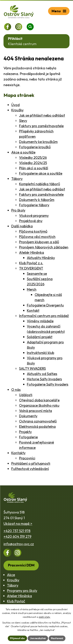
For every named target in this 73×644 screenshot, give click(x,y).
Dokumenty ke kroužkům (38, 142)
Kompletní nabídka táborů (40, 184)
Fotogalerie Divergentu (45, 305)
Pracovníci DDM (21, 565)
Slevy (23, 121)
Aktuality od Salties (42, 374)
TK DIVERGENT (31, 268)
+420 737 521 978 (17, 531)
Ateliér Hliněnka (32, 252)
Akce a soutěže (23, 152)
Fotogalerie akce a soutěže (41, 173)
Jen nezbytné (38, 638)
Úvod (15, 105)
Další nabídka (22, 226)
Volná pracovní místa (36, 411)
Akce (11, 575)
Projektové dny (31, 221)
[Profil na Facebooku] (7, 27)
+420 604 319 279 (17, 536)
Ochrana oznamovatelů (38, 421)
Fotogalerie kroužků (35, 147)
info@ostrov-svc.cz (19, 544)
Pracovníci (27, 458)
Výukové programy (34, 216)
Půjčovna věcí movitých (37, 237)
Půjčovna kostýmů (33, 231)
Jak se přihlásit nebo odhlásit (42, 115)
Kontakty (18, 453)
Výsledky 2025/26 (33, 158)
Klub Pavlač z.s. (31, 263)
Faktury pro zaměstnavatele (41, 126)
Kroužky (17, 110)
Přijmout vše (17, 638)
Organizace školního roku (39, 405)
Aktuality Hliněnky (41, 258)
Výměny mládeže (40, 321)
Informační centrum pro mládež (44, 316)
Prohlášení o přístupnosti (31, 463)
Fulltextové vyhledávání (30, 469)
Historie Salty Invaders (44, 379)
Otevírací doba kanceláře (39, 400)
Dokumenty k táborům (37, 200)
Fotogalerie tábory (34, 205)
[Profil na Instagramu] (19, 27)
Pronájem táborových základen (44, 247)
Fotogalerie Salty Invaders (48, 384)
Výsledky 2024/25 (33, 163)
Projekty (25, 432)
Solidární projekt (40, 337)
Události (26, 395)
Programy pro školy (22, 591)
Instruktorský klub (40, 353)
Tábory (17, 179)
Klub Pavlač (16, 601)
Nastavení (57, 638)
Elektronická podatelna (37, 427)
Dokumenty (28, 416)
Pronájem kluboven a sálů (39, 242)
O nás (16, 390)
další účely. (45, 617)
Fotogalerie (28, 437)
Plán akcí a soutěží (34, 168)
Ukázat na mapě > (18, 524)
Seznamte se (37, 274)
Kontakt (33, 310)
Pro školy (18, 210)
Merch (32, 289)
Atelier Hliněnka (19, 596)
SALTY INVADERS (32, 368)
